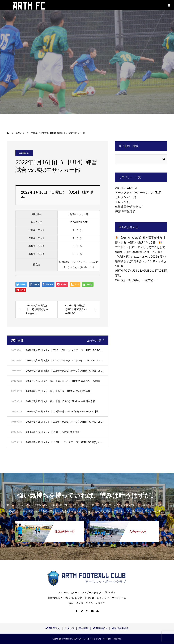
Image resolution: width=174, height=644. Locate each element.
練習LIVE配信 (124, 211)
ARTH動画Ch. (100, 628)
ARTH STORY (124, 188)
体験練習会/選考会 (127, 207)
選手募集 (83, 628)
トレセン (121, 202)
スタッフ (70, 628)
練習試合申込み (120, 628)
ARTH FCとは (53, 628)
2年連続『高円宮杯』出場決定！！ (137, 280)
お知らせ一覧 (94, 340)
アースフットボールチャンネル (135, 193)
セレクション (124, 197)
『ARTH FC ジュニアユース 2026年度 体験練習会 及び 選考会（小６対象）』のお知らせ (141, 261)
